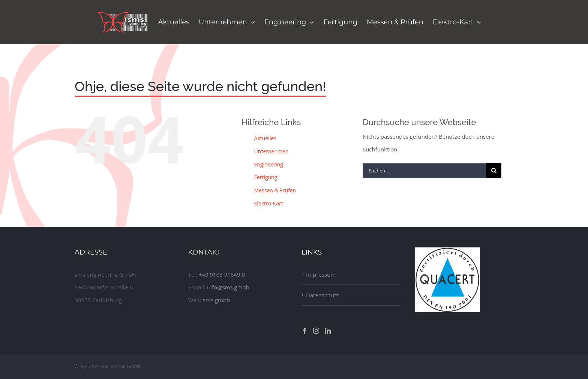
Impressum (321, 274)
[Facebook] (304, 331)
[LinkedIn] (328, 331)
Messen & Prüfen (275, 190)
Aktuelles (265, 138)
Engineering (269, 164)
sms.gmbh (217, 300)
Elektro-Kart (269, 203)
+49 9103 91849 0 (222, 274)
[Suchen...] (424, 171)
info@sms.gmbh (228, 287)
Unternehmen (271, 151)
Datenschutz (322, 295)
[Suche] (494, 171)
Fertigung (266, 177)
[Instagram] (316, 331)
